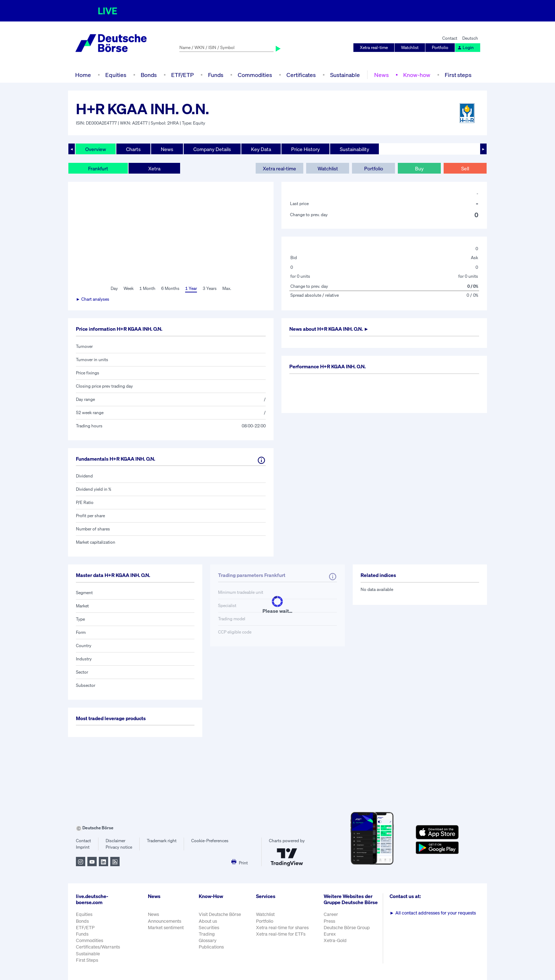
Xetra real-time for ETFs (281, 934)
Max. (227, 288)
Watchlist (410, 47)
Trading (207, 934)
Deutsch (470, 38)
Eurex (330, 934)
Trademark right (162, 841)
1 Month (147, 288)
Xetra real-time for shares (282, 928)
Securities (209, 928)
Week (129, 288)
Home (83, 75)
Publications (211, 947)
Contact (450, 38)
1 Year (191, 288)
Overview (96, 149)
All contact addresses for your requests (433, 913)
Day (114, 288)
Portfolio (440, 47)
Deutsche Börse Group (347, 928)
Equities (116, 75)
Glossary (208, 940)
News (382, 75)
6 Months (170, 288)
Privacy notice (119, 847)
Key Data (261, 149)
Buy (419, 168)
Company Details (212, 149)
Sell (465, 168)
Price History (305, 149)
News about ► (329, 329)
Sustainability (354, 149)
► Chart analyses (93, 299)
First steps (458, 75)
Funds (216, 75)
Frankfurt (98, 168)
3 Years (210, 288)
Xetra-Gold (335, 940)
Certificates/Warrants (98, 947)
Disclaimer (115, 841)
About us (208, 921)
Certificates (301, 75)
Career (331, 914)
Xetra (154, 168)
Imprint (83, 847)
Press (329, 921)
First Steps (87, 960)
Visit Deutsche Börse (220, 914)
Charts (133, 149)
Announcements (165, 921)
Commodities (255, 75)
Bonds (149, 75)
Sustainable (345, 75)
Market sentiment (166, 928)
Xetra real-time (374, 47)
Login (465, 47)
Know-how (417, 75)
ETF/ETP (182, 75)
